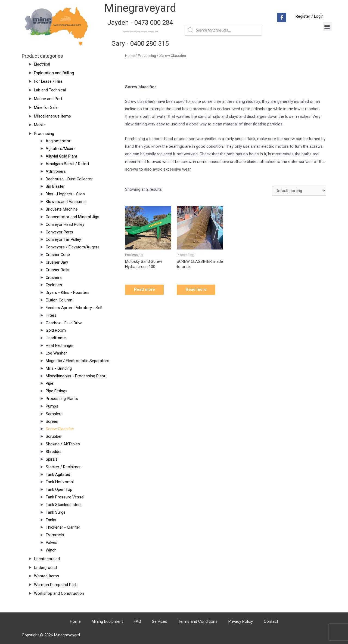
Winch (51, 550)
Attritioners (56, 171)
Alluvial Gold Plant (61, 156)
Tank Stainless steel (63, 505)
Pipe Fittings (57, 391)
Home (130, 56)
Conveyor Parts (60, 232)
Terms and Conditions (198, 621)
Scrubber (54, 436)
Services (160, 621)
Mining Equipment (107, 621)
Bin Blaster (55, 186)
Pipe (49, 383)
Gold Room (56, 330)
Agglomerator (58, 141)
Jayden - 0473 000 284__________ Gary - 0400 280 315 (140, 33)
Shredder (54, 452)
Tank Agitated (58, 474)
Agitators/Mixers (61, 149)
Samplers (54, 414)
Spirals (52, 459)
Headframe (56, 338)
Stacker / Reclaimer (63, 467)
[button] (327, 27)
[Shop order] (299, 191)
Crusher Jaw (57, 262)
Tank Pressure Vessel (65, 497)
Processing (44, 134)
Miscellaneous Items (52, 116)
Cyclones (54, 285)
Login (319, 16)
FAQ (137, 621)
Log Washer (56, 353)
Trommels (55, 535)
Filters (51, 315)
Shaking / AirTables (63, 444)
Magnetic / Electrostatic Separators (77, 361)
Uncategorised (47, 559)
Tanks (51, 520)
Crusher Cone (58, 255)
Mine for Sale (46, 107)
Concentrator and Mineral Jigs (73, 217)
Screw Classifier (60, 429)
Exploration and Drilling (54, 73)
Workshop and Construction (59, 593)
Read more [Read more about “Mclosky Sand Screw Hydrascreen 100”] (146, 290)
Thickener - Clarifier (63, 527)
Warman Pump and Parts (56, 585)
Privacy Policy (241, 621)
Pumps (52, 406)
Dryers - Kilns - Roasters (68, 292)
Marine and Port (48, 99)
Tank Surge (56, 512)
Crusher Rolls (58, 270)
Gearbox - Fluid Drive (64, 323)
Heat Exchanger (60, 346)
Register (303, 16)
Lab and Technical (50, 90)
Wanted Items (46, 576)
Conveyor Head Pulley (65, 224)
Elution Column (59, 300)
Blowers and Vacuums (66, 202)
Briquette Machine (62, 209)
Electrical (42, 64)
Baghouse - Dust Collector (69, 179)
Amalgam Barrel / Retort (67, 164)
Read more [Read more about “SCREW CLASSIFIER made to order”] (198, 290)
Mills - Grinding (59, 368)
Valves (52, 543)
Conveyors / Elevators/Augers (73, 247)
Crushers (54, 278)
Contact (271, 621)
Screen (52, 421)
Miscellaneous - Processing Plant (75, 376)
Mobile (40, 125)
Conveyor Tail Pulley (63, 239)
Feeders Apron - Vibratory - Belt (74, 308)
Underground (45, 568)
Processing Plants (62, 399)
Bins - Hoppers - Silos (65, 194)
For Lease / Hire (48, 81)
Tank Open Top (59, 489)
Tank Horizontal (60, 482)
